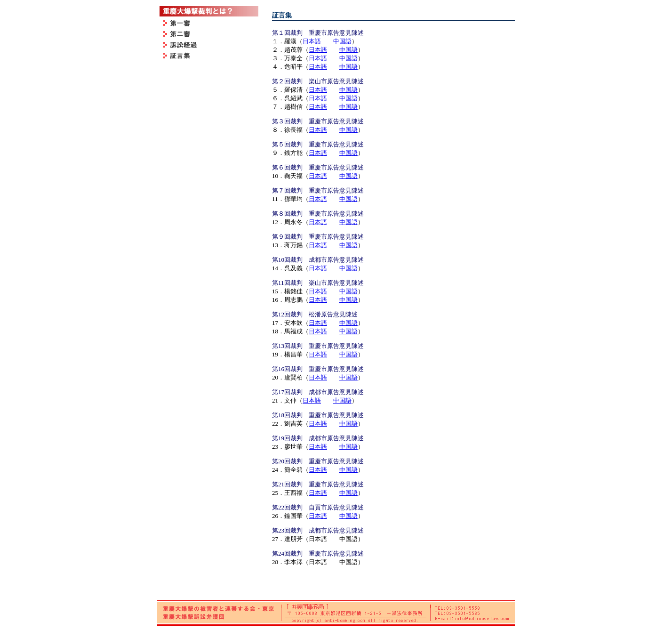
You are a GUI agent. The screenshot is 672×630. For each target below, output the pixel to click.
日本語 (312, 41)
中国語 (342, 41)
